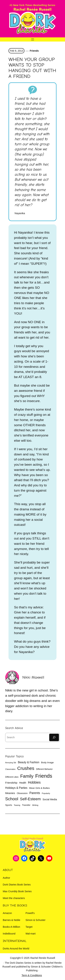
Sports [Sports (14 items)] (9, 805)
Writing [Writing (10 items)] (35, 805)
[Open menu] (33, 39)
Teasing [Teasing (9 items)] (17, 805)
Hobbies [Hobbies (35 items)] (34, 782)
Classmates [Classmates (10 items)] (10, 769)
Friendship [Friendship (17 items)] (11, 783)
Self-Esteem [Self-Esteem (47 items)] (30, 799)
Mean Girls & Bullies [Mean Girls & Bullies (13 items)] (39, 788)
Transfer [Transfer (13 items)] (26, 805)
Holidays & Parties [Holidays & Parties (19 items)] (16, 788)
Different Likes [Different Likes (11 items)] (12, 777)
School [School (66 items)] (12, 799)
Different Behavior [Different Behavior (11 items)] (44, 769)
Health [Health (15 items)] (23, 783)
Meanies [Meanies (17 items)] (10, 793)
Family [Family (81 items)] (27, 776)
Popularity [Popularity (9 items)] (46, 793)
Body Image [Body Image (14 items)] (47, 762)
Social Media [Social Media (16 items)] (50, 799)
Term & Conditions (32, 975)
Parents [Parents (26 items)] (35, 793)
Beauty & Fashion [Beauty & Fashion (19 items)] (29, 762)
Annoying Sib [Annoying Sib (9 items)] (11, 763)
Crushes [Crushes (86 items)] (26, 768)
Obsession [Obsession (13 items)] (22, 793)
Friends (34, 51)
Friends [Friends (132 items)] (44, 776)
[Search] (54, 737)
